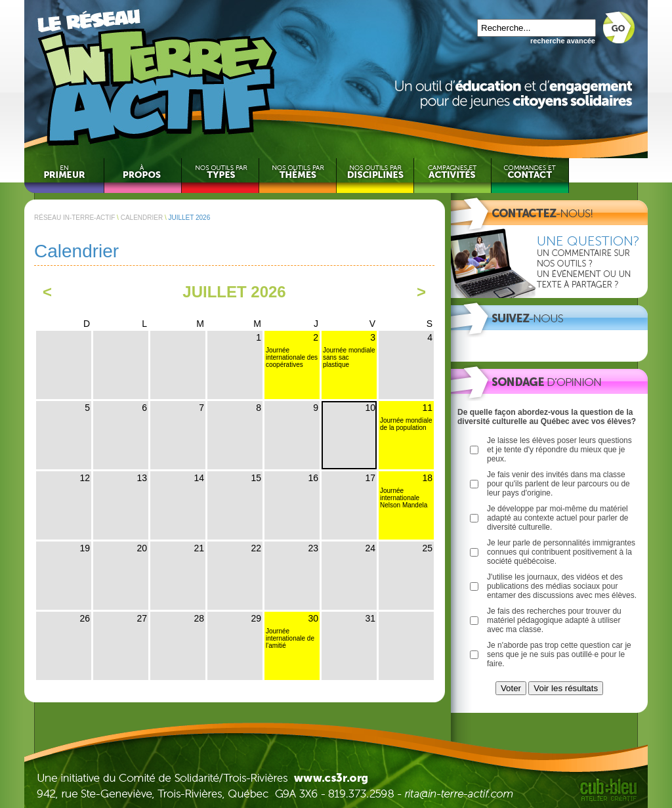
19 (85, 548)
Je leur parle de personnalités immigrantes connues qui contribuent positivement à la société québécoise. (561, 552)
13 (142, 478)
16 (313, 478)
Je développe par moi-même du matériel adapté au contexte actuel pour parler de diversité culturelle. (557, 518)
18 (427, 478)
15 (256, 478)
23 (313, 548)
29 (256, 618)
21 (199, 548)
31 (370, 618)
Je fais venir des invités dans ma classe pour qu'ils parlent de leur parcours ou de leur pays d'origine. (558, 484)
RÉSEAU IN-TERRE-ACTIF (74, 218)
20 (142, 548)
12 (85, 478)
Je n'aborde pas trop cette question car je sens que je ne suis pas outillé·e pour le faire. (559, 654)
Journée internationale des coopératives (292, 357)
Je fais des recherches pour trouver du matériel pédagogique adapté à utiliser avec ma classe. (554, 620)
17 (370, 478)
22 (256, 548)
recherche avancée (563, 41)
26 (85, 618)
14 (199, 478)
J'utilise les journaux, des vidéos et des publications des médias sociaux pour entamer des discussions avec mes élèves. (562, 586)
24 (370, 548)
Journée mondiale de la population (406, 424)
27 (142, 618)
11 (427, 408)
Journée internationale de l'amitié (290, 638)
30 (313, 618)
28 (199, 618)
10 (370, 408)
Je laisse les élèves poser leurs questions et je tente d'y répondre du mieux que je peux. (559, 450)
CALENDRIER (142, 218)
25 (427, 548)
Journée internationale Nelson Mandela (404, 498)
